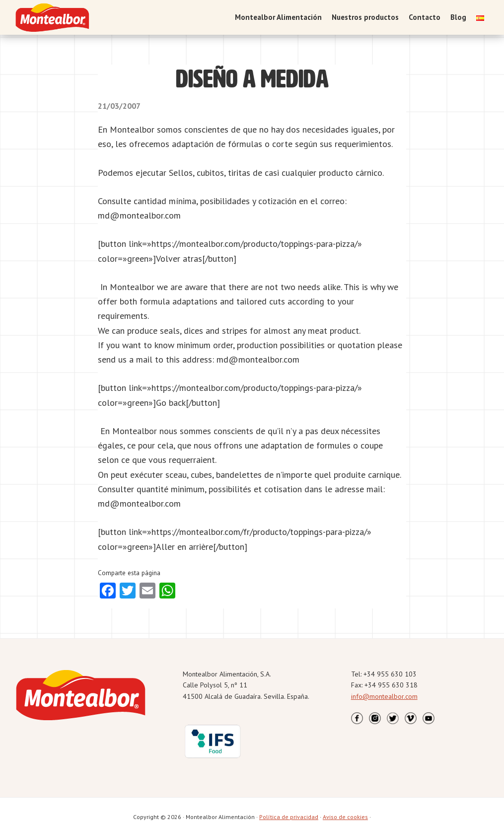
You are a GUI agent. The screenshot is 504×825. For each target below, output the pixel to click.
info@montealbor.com (384, 696)
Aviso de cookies (345, 817)
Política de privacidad (289, 817)
